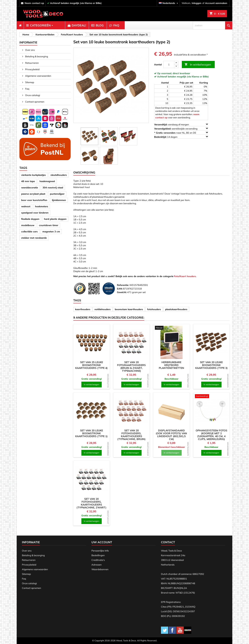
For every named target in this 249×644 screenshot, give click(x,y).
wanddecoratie (30, 187)
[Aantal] (169, 64)
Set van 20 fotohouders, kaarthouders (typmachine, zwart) (91, 503)
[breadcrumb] (25, 34)
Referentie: (123, 285)
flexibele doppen (30, 219)
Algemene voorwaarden (38, 76)
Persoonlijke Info (100, 551)
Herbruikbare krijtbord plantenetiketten (171, 365)
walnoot (26, 206)
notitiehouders (103, 309)
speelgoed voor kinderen (35, 213)
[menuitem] (20, 25)
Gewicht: (122, 292)
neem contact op (34, 3)
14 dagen (181, 137)
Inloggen (197, 3)
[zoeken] (213, 25)
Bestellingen (98, 555)
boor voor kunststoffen (34, 200)
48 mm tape (28, 181)
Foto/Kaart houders (185, 276)
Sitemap (29, 82)
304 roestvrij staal (53, 187)
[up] (176, 63)
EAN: (120, 289)
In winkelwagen (198, 65)
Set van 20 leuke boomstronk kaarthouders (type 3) (211, 365)
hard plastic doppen (55, 219)
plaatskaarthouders (176, 309)
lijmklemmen (59, 200)
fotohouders (154, 309)
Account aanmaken (216, 3)
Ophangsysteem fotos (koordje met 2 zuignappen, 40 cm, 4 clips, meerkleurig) (211, 435)
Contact (168, 542)
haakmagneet (47, 181)
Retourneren (32, 63)
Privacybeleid (32, 69)
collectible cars (29, 231)
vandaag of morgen (181, 124)
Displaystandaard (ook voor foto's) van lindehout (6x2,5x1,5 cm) (171, 435)
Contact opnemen (34, 102)
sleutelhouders (59, 175)
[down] (176, 66)
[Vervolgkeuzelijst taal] (169, 3)
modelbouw (28, 225)
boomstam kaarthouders (129, 309)
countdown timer (49, 225)
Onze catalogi (32, 95)
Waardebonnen (100, 569)
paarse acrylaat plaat (33, 194)
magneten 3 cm (51, 231)
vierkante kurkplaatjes (34, 175)
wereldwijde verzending (181, 128)
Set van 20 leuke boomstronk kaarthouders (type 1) (91, 433)
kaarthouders (83, 309)
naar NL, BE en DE (181, 133)
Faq (27, 89)
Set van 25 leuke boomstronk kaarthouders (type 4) (91, 365)
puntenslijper (57, 194)
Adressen (97, 565)
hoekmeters (42, 206)
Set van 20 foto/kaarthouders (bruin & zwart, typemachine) (131, 367)
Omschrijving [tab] (84, 172)
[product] (92, 342)
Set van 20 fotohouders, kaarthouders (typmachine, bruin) (131, 435)
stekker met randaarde (34, 238)
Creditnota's (98, 560)
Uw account (102, 542)
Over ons (30, 50)
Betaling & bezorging (36, 56)
